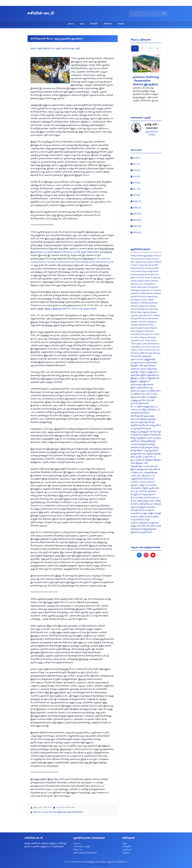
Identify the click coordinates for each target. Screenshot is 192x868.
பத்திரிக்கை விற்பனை (143, 479)
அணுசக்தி (150, 360)
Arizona (155, 259)
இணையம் (153, 375)
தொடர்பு (78, 850)
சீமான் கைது (149, 425)
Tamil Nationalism (150, 344)
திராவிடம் (151, 457)
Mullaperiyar (144, 309)
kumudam (135, 300)
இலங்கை (63, 812)
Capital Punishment (144, 262)
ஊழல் (153, 397)
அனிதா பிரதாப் (139, 372)
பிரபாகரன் (151, 485)
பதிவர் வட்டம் (148, 476)
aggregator (148, 256)
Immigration (150, 284)
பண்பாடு (135, 476)
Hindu (147, 278)
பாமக (142, 482)
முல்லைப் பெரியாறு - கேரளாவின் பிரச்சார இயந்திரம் (146, 81)
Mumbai (154, 309)
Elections (141, 268)
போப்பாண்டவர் (139, 498)
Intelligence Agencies (141, 290)
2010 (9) (135, 195)
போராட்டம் (153, 498)
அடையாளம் (137, 360)
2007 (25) (136, 214)
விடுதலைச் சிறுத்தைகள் (144, 529)
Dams (133, 268)
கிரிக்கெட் (145, 413)
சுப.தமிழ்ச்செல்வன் (141, 429)
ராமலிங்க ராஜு (139, 513)
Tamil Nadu (136, 344)
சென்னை (156, 435)
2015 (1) (135, 177)
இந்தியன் (154, 378)
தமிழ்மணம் (152, 451)
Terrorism (146, 347)
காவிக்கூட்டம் (153, 410)
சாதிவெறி (136, 425)
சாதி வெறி (149, 422)
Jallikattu (135, 294)
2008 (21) (136, 208)
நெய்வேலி (154, 470)
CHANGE (157, 262)
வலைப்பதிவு (138, 517)
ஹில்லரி (147, 532)
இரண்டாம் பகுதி (52, 48)
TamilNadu (136, 347)
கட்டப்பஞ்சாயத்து (140, 407)
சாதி (140, 422)
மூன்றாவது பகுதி (71, 48)
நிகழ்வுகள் (143, 470)
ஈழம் (82, 24)
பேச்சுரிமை (150, 492)
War (140, 356)
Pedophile (152, 322)
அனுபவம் (153, 372)
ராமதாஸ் (149, 510)
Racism (154, 328)
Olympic (134, 322)
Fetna (156, 272)
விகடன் (146, 526)
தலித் (158, 454)
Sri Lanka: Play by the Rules (143, 338)
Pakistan (143, 322)
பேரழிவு (135, 495)
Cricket (134, 265)
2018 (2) (135, 158)
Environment (137, 272)
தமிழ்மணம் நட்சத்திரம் (143, 454)
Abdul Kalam (136, 256)
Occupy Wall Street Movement (144, 319)
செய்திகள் (144, 435)
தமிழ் (156, 448)
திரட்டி (142, 457)
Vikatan (134, 356)
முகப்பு (71, 24)
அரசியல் (108, 24)
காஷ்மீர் (94, 24)
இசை (144, 375)
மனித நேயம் (146, 504)
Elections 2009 (152, 268)
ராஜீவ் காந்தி (154, 513)
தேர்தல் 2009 (142, 463)
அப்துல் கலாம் (138, 363)
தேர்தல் (149, 460)
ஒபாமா (135, 403)
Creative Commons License (96, 865)
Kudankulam (152, 297)
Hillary (141, 278)
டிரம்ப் (150, 438)
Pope (152, 325)
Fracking (135, 275)
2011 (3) (135, 189)
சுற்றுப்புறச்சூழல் (140, 432)
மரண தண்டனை (145, 501)
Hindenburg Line (65, 252)
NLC (151, 316)
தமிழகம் (144, 444)
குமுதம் (152, 419)
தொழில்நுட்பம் (138, 466)
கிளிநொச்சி (78, 812)
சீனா (159, 425)
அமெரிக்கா (150, 366)
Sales (133, 331)
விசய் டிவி (156, 526)
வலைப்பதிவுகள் (139, 523)
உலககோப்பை (153, 391)
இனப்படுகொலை (140, 388)
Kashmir (157, 294)
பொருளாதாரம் (148, 495)
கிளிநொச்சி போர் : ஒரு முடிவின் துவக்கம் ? (57, 39)
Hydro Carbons (151, 281)
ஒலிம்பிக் (144, 403)
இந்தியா (135, 382)
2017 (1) (135, 164)
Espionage (148, 272)
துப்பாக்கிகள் (138, 460)
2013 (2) (135, 183)
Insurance (153, 287)
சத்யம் (134, 422)
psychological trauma (140, 328)
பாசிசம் (135, 482)
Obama (157, 316)
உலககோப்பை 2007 (141, 394)
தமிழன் (149, 448)
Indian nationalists (139, 287)
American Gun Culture (141, 259)
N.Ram (134, 312)
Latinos (144, 300)
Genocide (143, 275)
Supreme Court (138, 341)
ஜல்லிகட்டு (136, 532)
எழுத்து (134, 400)
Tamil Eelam (53, 812)
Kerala (134, 297)
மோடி (141, 510)
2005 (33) (136, 226)
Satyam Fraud (142, 331)
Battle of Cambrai (71, 309)
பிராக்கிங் (136, 488)
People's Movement (140, 325)
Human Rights (137, 281)
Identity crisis (137, 284)
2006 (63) (136, 220)
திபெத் (134, 457)
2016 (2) (135, 171)
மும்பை (152, 507)
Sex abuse (146, 334)
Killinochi (37, 812)
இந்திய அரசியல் (140, 378)
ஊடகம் (146, 397)
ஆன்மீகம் (136, 375)
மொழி (134, 510)
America (157, 256)
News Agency (143, 312)
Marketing (147, 303)
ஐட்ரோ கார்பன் (147, 400)
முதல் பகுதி (37, 48)
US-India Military (152, 353)
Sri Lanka (44, 812)
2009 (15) (136, 202)
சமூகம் (121, 24)
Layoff (151, 300)
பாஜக (142, 485)
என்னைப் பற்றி (82, 847)
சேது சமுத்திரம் (139, 438)
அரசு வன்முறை (149, 369)
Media (155, 303)
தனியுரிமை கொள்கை (85, 853)
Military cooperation (140, 306)
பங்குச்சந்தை (150, 473)
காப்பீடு (142, 410)
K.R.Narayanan (146, 294)
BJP (132, 262)
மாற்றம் (157, 504)
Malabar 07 (136, 303)
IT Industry (156, 290)
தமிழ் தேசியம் (138, 451)
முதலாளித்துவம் (139, 507)
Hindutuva (156, 278)
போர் (133, 501)
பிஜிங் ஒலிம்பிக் (150, 488)
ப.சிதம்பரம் (137, 473)
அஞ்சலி (147, 356)
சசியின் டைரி (41, 14)
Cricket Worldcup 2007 (148, 265)
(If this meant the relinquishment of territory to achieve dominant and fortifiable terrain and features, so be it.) (72, 262)
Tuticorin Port (150, 350)
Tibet (140, 350)
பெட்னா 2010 (137, 492)
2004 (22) (136, 233)
